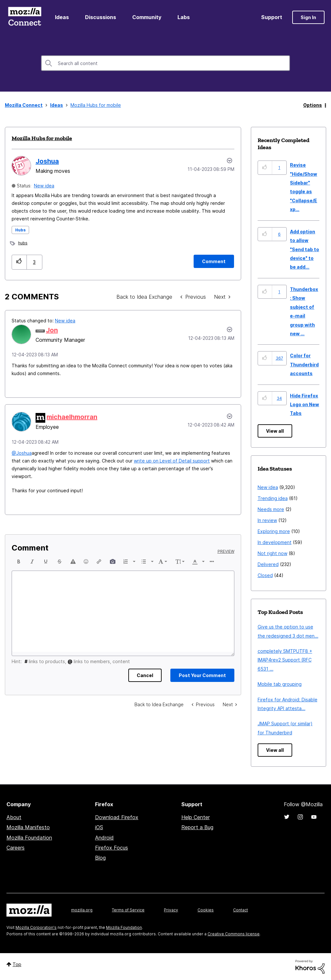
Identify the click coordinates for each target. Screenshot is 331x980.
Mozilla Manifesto (28, 827)
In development (275, 542)
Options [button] (313, 105)
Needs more (271, 509)
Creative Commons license (234, 934)
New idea (44, 186)
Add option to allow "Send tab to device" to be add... (304, 249)
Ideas (62, 17)
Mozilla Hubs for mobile (42, 138)
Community (147, 17)
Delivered (268, 564)
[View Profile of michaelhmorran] (72, 417)
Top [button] (17, 964)
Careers (16, 848)
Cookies (206, 910)
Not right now (272, 553)
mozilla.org (82, 910)
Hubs (20, 230)
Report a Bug (197, 827)
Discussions (101, 17)
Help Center (196, 817)
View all (275, 431)
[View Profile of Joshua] (47, 161)
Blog (100, 858)
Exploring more (274, 531)
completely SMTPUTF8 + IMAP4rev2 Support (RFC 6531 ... (285, 660)
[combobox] (165, 63)
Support (272, 17)
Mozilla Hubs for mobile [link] (96, 105)
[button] (19, 262)
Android (104, 838)
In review (267, 520)
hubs (23, 243)
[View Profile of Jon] (52, 330)
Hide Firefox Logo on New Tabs (304, 405)
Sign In (308, 17)
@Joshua (22, 453)
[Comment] (214, 261)
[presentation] (19, 562)
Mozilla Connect (25, 17)
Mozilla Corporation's (36, 927)
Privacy (171, 910)
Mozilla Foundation (29, 838)
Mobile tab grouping (280, 684)
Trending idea (273, 498)
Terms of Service (128, 910)
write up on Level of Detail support (172, 461)
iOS (99, 827)
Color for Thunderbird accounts (304, 364)
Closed (265, 575)
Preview (226, 551)
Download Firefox (117, 817)
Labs (184, 17)
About (14, 817)
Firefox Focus (112, 848)
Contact (240, 910)
